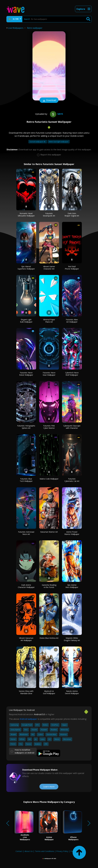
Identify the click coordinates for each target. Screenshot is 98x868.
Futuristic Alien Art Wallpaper (72, 321)
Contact (19, 851)
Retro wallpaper (35, 28)
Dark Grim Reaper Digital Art (72, 215)
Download (49, 100)
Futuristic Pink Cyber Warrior (49, 427)
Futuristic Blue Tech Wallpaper (26, 480)
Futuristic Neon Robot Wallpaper (26, 374)
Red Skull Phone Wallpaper (72, 268)
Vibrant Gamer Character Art (49, 268)
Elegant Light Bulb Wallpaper (26, 321)
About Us (29, 851)
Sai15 (56, 114)
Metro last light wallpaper (59, 142)
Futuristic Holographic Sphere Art (26, 427)
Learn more (49, 787)
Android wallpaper (28, 719)
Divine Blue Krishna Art (49, 638)
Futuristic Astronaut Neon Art (26, 533)
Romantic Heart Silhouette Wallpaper (26, 215)
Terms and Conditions (44, 851)
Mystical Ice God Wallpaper (49, 692)
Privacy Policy (62, 851)
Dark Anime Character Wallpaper (26, 586)
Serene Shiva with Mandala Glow (26, 692)
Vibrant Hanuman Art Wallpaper (26, 639)
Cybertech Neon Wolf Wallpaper (72, 374)
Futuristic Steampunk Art (49, 215)
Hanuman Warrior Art (49, 532)
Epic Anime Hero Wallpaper (72, 586)
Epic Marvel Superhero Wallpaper (26, 268)
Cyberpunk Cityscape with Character (72, 427)
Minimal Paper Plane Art (49, 321)
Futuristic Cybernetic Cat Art (72, 480)
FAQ (72, 851)
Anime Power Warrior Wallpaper (72, 533)
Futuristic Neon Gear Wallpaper (49, 374)
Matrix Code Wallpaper (49, 479)
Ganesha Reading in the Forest (49, 586)
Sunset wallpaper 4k (38, 142)
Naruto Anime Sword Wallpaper (72, 692)
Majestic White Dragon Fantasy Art (72, 639)
